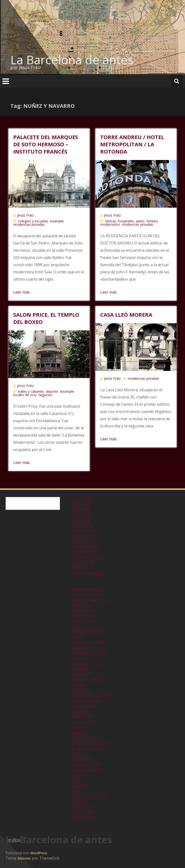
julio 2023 (80, 568)
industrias (80, 690)
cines (76, 627)
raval (76, 791)
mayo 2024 (81, 515)
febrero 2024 (83, 531)
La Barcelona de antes (72, 60)
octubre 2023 (83, 553)
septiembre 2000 (86, 574)
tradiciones (81, 807)
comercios (80, 648)
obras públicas (85, 738)
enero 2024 (82, 537)
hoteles (152, 221)
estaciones (81, 674)
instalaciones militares (91, 695)
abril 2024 (80, 521)
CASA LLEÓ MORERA (126, 315)
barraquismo (83, 611)
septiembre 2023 (86, 558)
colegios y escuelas (33, 221)
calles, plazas (83, 621)
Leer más (22, 292)
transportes (82, 812)
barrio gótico (83, 616)
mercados (80, 711)
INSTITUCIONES (86, 701)
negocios (45, 395)
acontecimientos (86, 590)
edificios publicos (87, 664)
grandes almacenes (89, 680)
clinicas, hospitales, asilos (125, 221)
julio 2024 (80, 505)
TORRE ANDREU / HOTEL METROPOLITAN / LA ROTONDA (132, 144)
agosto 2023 (83, 563)
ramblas (79, 785)
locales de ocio (25, 395)
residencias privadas (29, 224)
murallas (79, 727)
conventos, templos (89, 653)
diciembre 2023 (85, 542)
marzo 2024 (82, 526)
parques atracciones (90, 743)
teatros (78, 801)
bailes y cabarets (31, 391)
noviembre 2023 (86, 547)
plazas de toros (85, 764)
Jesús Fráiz (25, 215)
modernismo (110, 224)
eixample (57, 221)
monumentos (83, 722)
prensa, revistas (86, 770)
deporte (52, 391)
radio (76, 780)
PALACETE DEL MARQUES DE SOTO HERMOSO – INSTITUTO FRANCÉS (46, 144)
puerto (78, 775)
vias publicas (83, 817)
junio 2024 (81, 510)
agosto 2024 (83, 500)
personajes (81, 759)
